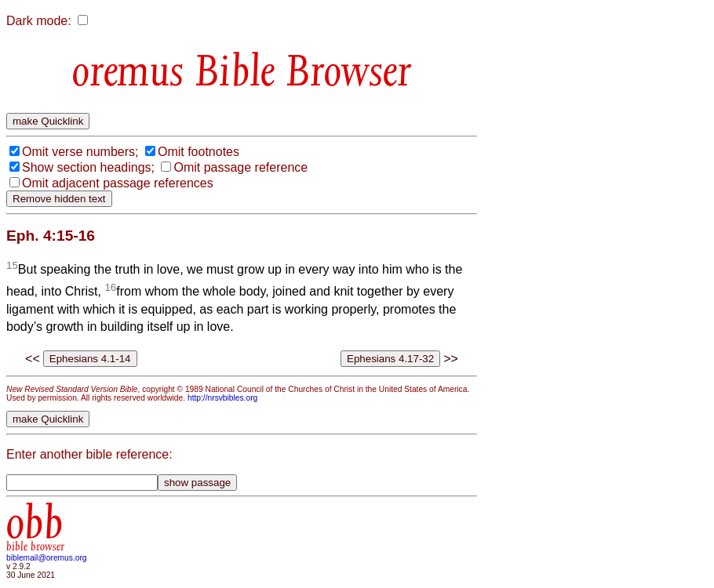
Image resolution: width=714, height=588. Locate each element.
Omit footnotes (199, 152)
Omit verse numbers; (80, 152)
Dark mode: (39, 21)
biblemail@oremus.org (47, 558)
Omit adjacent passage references (118, 183)
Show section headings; (88, 167)
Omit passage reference (240, 167)
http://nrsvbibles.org (222, 398)
